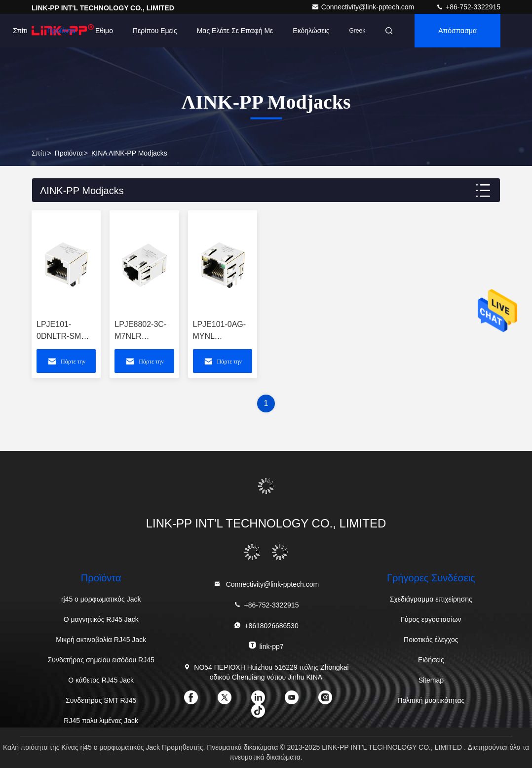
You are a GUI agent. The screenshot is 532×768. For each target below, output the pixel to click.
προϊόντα (69, 153)
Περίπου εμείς (155, 31)
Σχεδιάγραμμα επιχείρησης (431, 599)
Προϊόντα (61, 31)
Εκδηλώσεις (311, 31)
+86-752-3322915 (468, 7)
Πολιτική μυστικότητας (431, 700)
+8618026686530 (266, 626)
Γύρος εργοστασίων (431, 619)
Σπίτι (20, 31)
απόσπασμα (457, 31)
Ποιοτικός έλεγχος (431, 640)
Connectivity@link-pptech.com (364, 7)
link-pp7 (266, 646)
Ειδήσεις (431, 660)
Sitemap (431, 680)
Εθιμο (104, 31)
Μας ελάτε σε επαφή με (235, 31)
